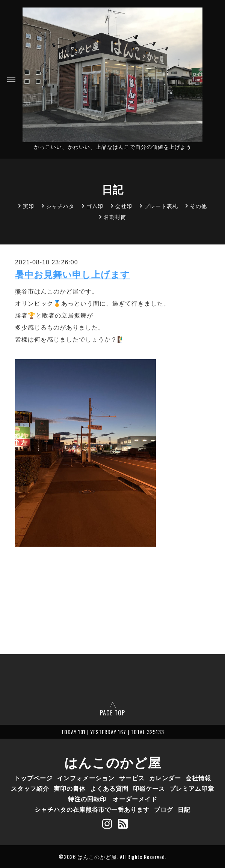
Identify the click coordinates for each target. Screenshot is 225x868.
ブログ (164, 809)
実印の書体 (70, 788)
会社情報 (198, 778)
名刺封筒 (115, 217)
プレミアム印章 (192, 788)
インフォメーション (86, 778)
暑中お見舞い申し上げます (72, 275)
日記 (184, 809)
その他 (199, 206)
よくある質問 (109, 788)
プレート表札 (161, 206)
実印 (29, 206)
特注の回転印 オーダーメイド (113, 799)
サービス (132, 778)
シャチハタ (60, 206)
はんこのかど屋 (113, 762)
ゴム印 (95, 206)
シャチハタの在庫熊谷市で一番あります (92, 809)
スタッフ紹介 (30, 788)
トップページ (33, 778)
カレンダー (165, 778)
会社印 (124, 206)
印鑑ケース (149, 788)
